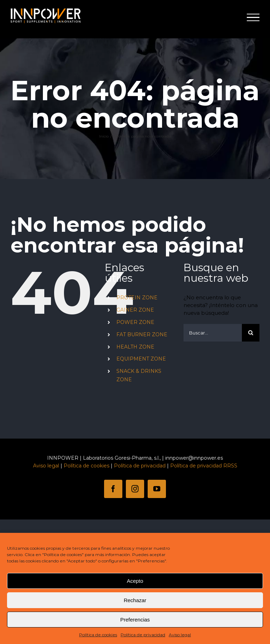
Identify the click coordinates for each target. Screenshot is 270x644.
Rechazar (135, 600)
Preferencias (135, 620)
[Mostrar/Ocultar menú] (253, 18)
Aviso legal (180, 635)
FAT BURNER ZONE (142, 334)
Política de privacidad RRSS (204, 466)
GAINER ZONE (135, 310)
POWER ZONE (135, 322)
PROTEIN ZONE (137, 298)
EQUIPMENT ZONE (141, 359)
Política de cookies (98, 635)
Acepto (135, 581)
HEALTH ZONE (135, 347)
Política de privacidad (143, 635)
